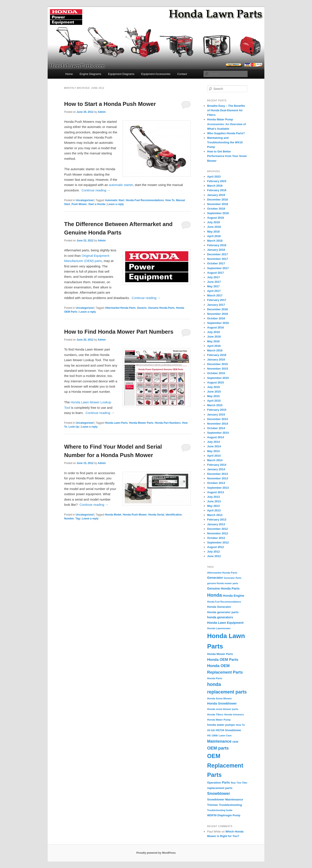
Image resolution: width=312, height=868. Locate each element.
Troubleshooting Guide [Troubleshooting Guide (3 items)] (220, 810)
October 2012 (216, 538)
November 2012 (218, 533)
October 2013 (216, 483)
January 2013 (216, 524)
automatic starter (121, 185)
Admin (102, 112)
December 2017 (217, 254)
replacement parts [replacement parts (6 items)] (220, 788)
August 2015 (215, 382)
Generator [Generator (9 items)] (215, 578)
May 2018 (213, 232)
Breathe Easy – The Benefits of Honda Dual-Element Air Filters (226, 110)
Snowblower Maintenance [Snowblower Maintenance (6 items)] (225, 799)
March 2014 (215, 460)
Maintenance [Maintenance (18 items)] (219, 741)
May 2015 (213, 396)
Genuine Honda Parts (161, 308)
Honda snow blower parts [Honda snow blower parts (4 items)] (223, 709)
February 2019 (217, 190)
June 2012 (214, 556)
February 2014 (217, 465)
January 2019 (216, 195)
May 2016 (213, 341)
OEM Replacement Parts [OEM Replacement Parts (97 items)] (225, 765)
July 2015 (214, 387)
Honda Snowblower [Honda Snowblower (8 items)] (222, 703)
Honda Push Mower (135, 515)
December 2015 (217, 364)
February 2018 (217, 245)
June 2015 (214, 392)
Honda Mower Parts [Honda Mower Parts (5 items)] (220, 654)
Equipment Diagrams (121, 74)
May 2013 (213, 506)
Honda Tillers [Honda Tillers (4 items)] (215, 714)
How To (170, 200)
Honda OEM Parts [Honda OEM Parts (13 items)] (223, 660)
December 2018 (217, 200)
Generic (142, 308)
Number (69, 519)
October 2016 (216, 318)
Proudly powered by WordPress (156, 853)
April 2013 (214, 510)
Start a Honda (97, 204)
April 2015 (214, 401)
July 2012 (214, 552)
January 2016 (216, 360)
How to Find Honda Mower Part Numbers (119, 332)
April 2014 (214, 456)
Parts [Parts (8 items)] (226, 782)
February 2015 (217, 410)
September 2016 (218, 323)
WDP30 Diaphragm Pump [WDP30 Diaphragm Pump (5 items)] (224, 815)
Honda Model (113, 515)
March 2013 (215, 515)
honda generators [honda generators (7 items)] (220, 617)
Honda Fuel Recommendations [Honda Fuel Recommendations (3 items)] (224, 602)
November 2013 (218, 478)
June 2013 (214, 501)
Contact (182, 74)
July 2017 (214, 277)
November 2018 (218, 204)
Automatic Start (115, 200)
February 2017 (217, 300)
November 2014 (218, 424)
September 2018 (218, 213)
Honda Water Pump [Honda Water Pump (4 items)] (219, 720)
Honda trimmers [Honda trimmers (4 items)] (234, 714)
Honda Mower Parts (141, 423)
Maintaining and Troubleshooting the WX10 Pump (225, 142)
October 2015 (216, 373)
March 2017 (215, 295)
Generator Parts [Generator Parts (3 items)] (233, 578)
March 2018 (215, 241)
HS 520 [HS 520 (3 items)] (211, 730)
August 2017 (215, 273)
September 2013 (218, 488)
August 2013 (215, 492)
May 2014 (213, 451)
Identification (174, 515)
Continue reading (96, 190)
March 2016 (215, 350)
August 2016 (215, 327)
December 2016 (217, 309)
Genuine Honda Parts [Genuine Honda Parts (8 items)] (223, 588)
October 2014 (216, 428)
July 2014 (214, 442)
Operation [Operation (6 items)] (214, 783)
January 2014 (216, 469)
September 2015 (218, 378)
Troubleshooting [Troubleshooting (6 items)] (231, 805)
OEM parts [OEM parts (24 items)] (218, 748)
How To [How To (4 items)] (240, 725)
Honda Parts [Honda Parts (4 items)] (215, 678)
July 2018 (214, 222)
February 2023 (217, 181)
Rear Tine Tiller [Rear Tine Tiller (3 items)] (239, 783)
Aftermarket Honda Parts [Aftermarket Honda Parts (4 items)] (222, 573)
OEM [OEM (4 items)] (235, 742)
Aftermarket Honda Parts (120, 308)
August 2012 (215, 547)
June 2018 (214, 227)
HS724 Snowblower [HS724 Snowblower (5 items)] (229, 730)
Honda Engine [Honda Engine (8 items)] (233, 596)
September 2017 (218, 268)
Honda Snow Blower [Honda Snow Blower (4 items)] (219, 698)
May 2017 (213, 286)
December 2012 (217, 529)
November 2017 (218, 259)
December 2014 (217, 419)
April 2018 (214, 236)
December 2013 (217, 474)
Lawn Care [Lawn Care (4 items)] (225, 735)
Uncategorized (85, 200)
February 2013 (217, 520)
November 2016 (218, 314)
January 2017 (216, 305)
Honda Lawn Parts (116, 423)
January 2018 (216, 250)
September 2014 (218, 433)
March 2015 (215, 405)
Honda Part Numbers (168, 423)
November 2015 (218, 369)
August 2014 (215, 437)
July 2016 (214, 332)
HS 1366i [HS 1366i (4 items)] (212, 735)
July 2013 (214, 497)
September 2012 (218, 542)
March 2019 (215, 186)
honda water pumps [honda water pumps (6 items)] (221, 725)
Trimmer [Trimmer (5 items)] (213, 805)
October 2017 (216, 263)
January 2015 (216, 415)
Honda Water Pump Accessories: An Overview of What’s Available (227, 124)
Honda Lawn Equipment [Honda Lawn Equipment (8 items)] (225, 623)
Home (69, 74)
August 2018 (215, 218)
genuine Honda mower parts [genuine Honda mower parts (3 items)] (223, 583)
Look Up (74, 427)
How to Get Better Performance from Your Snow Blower (227, 156)
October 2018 (216, 209)
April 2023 (214, 177)
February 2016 (217, 355)
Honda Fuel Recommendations (145, 200)
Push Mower (79, 204)
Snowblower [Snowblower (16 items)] (219, 794)
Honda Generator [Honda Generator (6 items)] (219, 607)
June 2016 (214, 337)
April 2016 (214, 346)
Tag (78, 519)
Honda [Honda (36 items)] (214, 595)
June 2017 (214, 282)
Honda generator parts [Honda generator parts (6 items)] (223, 612)
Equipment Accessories (156, 74)
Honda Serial (156, 515)
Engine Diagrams (90, 74)
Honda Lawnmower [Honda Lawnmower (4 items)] (219, 628)
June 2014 (214, 446)
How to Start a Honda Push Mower (110, 104)
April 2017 (214, 291)
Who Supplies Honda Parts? (226, 133)
